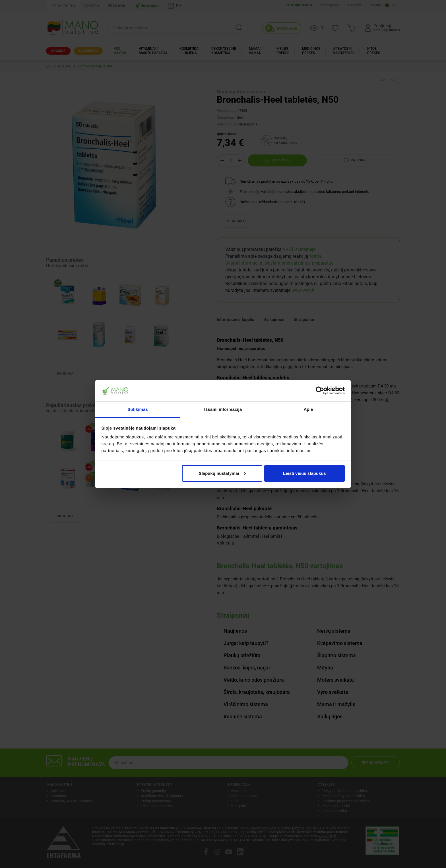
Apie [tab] (308, 409)
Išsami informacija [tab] (223, 409)
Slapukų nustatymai (222, 473)
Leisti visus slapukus (304, 473)
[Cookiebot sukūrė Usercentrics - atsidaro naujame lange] (320, 391)
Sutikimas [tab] (138, 409)
